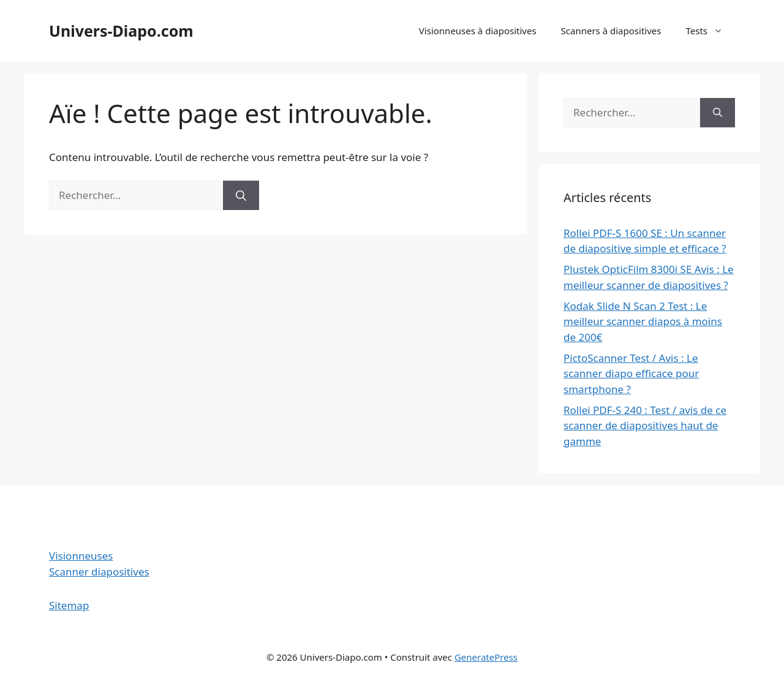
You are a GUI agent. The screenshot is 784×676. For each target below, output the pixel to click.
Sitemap (69, 605)
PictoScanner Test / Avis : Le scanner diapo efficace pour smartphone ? (631, 374)
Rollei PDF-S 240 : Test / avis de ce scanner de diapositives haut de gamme (645, 426)
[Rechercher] (241, 195)
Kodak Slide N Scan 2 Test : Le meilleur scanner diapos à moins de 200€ (643, 321)
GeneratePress (486, 657)
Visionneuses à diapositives (478, 31)
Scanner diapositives (99, 572)
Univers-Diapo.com (121, 31)
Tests (710, 31)
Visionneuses (81, 556)
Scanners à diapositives (611, 31)
